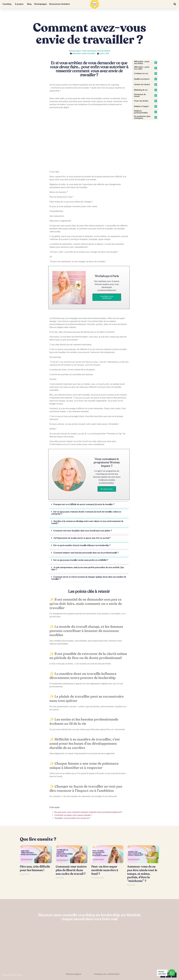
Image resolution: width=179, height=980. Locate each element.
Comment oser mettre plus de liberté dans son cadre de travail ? (71, 870)
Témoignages (40, 4)
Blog (29, 4)
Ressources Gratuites (60, 4)
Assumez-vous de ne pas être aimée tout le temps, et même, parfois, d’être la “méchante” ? (142, 874)
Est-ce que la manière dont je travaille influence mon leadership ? (82, 545)
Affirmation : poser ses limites (84, 53)
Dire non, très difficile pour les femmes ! (35, 868)
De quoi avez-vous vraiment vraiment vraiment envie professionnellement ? (88, 812)
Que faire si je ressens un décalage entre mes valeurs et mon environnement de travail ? (87, 522)
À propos (20, 4)
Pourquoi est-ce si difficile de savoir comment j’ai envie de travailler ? (84, 504)
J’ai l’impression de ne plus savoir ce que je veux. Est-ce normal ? (82, 538)
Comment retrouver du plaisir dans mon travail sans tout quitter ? (83, 531)
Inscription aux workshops (107, 297)
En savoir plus (107, 489)
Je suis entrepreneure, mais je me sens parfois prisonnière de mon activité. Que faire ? (88, 569)
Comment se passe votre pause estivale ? (73, 815)
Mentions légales (74, 974)
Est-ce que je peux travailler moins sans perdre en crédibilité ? (81, 560)
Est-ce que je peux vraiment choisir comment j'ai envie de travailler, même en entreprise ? (86, 513)
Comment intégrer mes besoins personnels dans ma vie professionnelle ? (86, 553)
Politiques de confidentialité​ (107, 974)
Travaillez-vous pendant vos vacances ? (72, 818)
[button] (175, 4)
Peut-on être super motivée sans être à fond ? (105, 870)
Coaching (8, 4)
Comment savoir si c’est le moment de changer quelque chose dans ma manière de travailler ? (89, 578)
